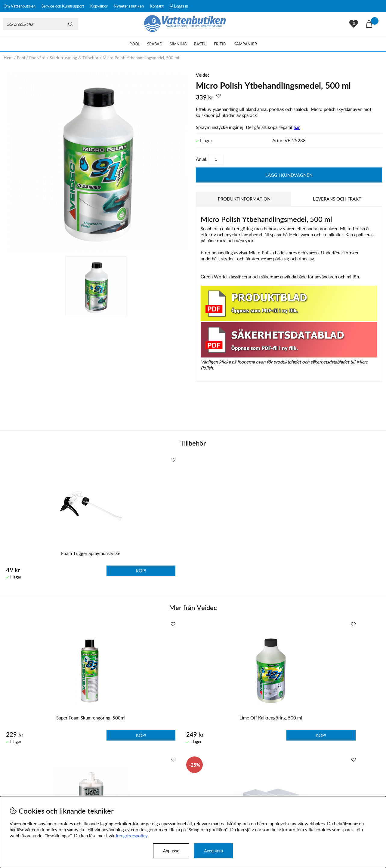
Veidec (203, 75)
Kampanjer (245, 44)
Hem (8, 58)
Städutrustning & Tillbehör (74, 58)
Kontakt (157, 6)
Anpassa (171, 851)
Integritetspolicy (132, 836)
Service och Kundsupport (63, 6)
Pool (135, 44)
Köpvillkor (99, 6)
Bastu (200, 44)
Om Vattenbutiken (20, 6)
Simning (178, 44)
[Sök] (41, 24)
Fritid (220, 44)
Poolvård (37, 58)
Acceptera (213, 851)
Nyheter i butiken (129, 6)
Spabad (155, 44)
